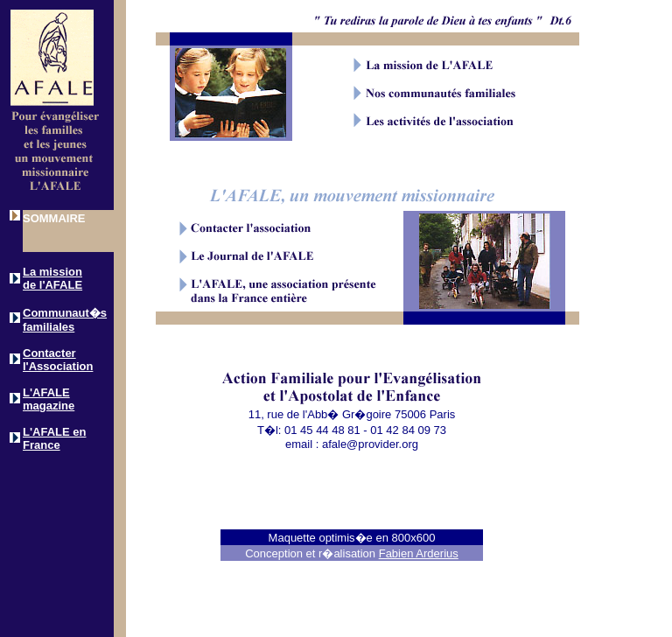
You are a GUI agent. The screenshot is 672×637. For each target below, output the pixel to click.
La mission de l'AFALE (52, 278)
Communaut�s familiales (65, 320)
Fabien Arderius (419, 553)
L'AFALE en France (54, 438)
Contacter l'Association (58, 360)
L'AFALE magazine (49, 399)
